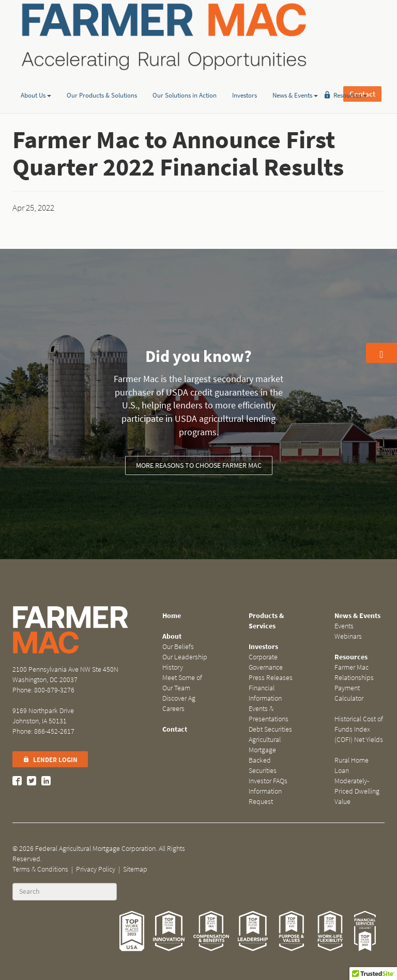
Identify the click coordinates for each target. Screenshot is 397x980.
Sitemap (135, 869)
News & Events (295, 79)
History (173, 667)
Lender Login (50, 760)
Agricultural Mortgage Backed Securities (265, 755)
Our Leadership (185, 657)
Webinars (348, 636)
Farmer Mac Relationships (354, 673)
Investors (245, 79)
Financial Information (265, 693)
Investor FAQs (268, 781)
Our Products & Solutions (102, 79)
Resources (350, 79)
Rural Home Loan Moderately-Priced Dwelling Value (357, 781)
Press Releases (271, 678)
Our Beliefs (178, 647)
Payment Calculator (349, 693)
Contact (362, 36)
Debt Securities (270, 729)
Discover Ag (179, 698)
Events (344, 626)
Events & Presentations (269, 714)
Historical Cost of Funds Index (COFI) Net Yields (359, 729)
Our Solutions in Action (185, 79)
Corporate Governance (266, 662)
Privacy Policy (96, 869)
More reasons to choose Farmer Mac (199, 465)
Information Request (265, 796)
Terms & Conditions (40, 869)
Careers (173, 709)
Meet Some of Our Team (182, 683)
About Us (36, 79)
